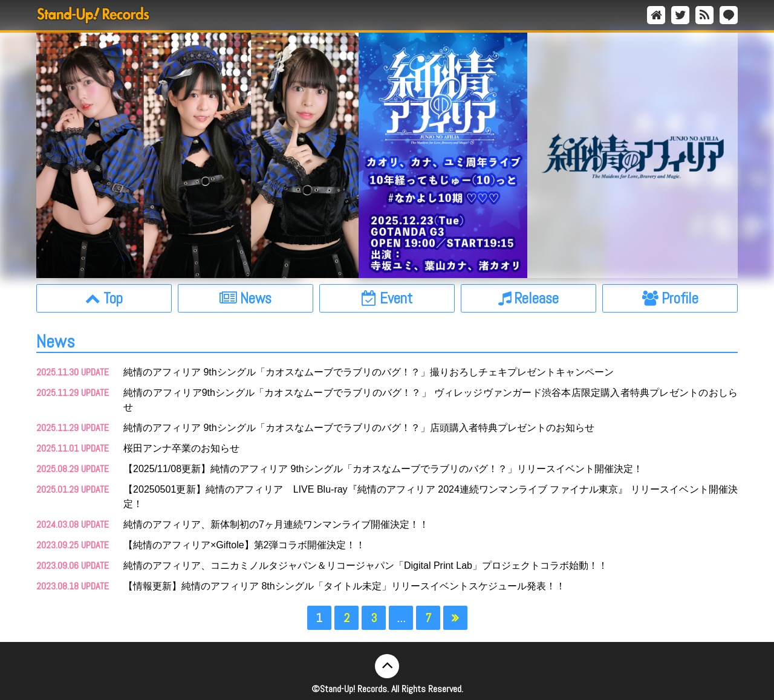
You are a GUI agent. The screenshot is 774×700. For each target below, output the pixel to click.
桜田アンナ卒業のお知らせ (181, 448)
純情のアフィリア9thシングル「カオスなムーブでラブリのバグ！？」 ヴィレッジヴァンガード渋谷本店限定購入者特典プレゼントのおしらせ (431, 400)
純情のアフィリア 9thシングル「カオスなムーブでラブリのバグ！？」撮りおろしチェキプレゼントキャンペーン (369, 372)
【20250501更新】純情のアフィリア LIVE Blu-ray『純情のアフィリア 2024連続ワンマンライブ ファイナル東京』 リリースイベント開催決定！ (431, 497)
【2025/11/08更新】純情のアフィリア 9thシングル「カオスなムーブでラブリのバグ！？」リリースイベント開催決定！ (383, 469)
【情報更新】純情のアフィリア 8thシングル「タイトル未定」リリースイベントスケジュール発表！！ (344, 586)
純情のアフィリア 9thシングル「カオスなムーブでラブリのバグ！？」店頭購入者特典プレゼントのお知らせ (359, 428)
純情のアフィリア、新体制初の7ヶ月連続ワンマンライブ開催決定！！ (276, 524)
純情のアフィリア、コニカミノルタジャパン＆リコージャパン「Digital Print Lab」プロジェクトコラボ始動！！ (366, 566)
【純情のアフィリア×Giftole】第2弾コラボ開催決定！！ (244, 545)
